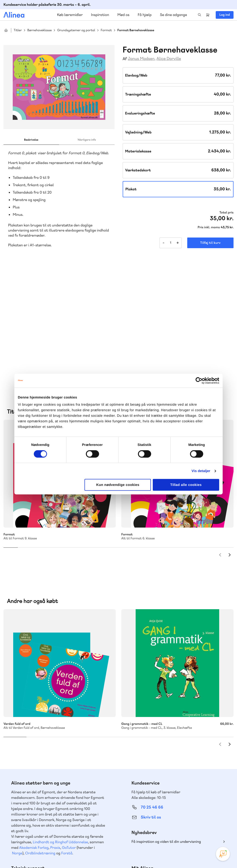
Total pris (226, 213)
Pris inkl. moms (209, 227)
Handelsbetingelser (191, 855)
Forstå (67, 739)
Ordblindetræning (40, 739)
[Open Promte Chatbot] (223, 854)
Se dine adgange (173, 15)
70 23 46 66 (32, 778)
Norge (17, 739)
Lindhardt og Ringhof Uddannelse (60, 728)
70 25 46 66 (152, 693)
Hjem (6, 30)
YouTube (212, 833)
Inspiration (100, 15)
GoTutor (69, 734)
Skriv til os (151, 703)
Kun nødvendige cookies (118, 485)
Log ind (225, 15)
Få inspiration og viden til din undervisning (166, 727)
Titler (18, 30)
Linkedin (223, 833)
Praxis (55, 734)
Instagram (190, 833)
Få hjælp (145, 15)
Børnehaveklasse (39, 30)
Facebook (201, 833)
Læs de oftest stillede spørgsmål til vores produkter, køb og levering (55, 815)
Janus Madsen (141, 59)
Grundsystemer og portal (76, 30)
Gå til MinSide (145, 764)
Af (125, 59)
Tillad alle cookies (186, 485)
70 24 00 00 (152, 807)
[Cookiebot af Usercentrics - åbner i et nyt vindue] (199, 380)
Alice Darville (169, 59)
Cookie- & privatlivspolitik (158, 855)
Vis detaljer (201, 471)
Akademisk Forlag (34, 734)
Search (200, 15)
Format (106, 30)
